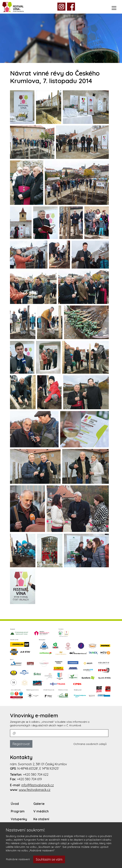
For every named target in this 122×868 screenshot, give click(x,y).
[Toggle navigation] (114, 8)
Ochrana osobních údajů (90, 744)
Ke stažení (41, 819)
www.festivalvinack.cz (35, 790)
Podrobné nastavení (18, 859)
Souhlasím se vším (49, 859)
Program (18, 811)
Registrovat (21, 744)
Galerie (39, 804)
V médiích (41, 811)
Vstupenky (19, 819)
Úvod (15, 804)
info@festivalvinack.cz (38, 785)
